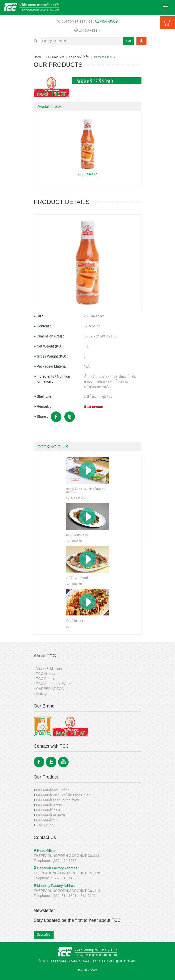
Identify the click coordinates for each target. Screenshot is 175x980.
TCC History (46, 674)
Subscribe (44, 935)
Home (38, 57)
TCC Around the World (54, 684)
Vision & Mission (49, 669)
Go (129, 41)
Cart (167, 23)
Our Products (55, 57)
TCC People (46, 679)
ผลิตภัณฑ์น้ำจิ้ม (79, 57)
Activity (42, 694)
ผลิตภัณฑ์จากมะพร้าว (53, 790)
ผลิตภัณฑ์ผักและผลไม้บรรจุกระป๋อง (63, 795)
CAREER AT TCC (50, 689)
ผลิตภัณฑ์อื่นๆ (47, 820)
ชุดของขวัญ (45, 825)
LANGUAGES (87, 31)
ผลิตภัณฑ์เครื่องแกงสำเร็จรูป (58, 800)
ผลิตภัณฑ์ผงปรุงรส (51, 815)
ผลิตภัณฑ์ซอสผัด (49, 805)
